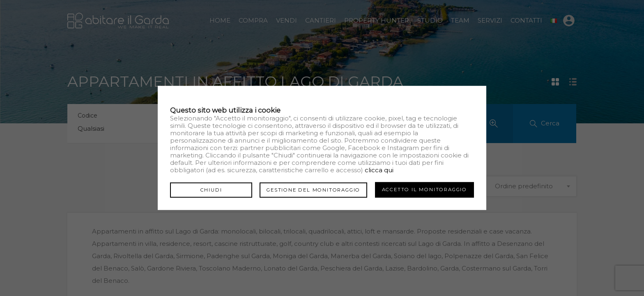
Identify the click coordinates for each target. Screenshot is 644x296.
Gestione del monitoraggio (313, 190)
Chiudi (211, 190)
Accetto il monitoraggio (424, 190)
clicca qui (379, 170)
